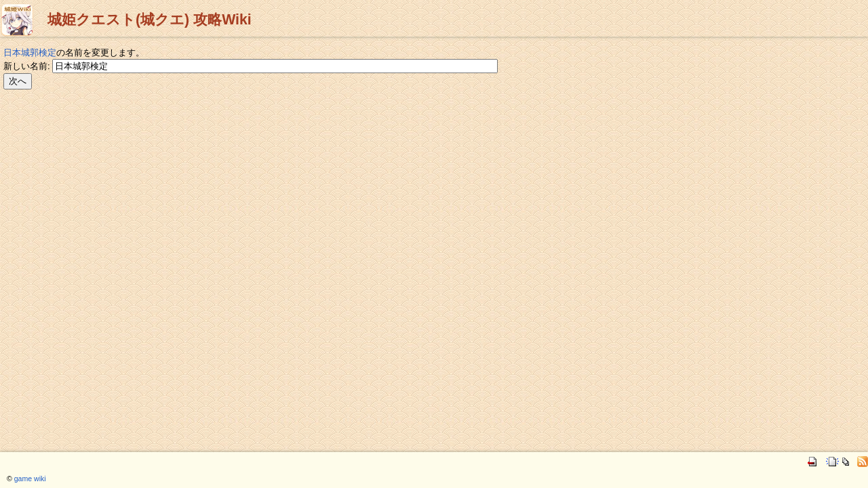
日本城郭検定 (30, 53)
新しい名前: (27, 66)
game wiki (30, 479)
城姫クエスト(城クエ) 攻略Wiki (150, 20)
